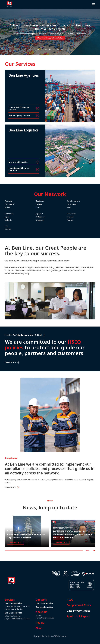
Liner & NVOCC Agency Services (26, 606)
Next (69, 50)
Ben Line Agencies (53, 603)
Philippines (49, 217)
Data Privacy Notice (87, 611)
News (48, 628)
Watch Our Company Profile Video (50, 38)
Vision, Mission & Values (54, 618)
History (47, 615)
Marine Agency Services (23, 609)
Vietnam (17, 229)
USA (15, 226)
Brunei (16, 208)
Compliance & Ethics (87, 605)
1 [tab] (38, 50)
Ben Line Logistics (53, 607)
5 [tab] (54, 50)
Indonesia (18, 214)
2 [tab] (42, 50)
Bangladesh (18, 204)
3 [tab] (46, 50)
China (47, 208)
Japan (16, 217)
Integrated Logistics (21, 616)
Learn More (19, 487)
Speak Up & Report (87, 616)
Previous (32, 50)
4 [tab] (50, 50)
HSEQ (79, 600)
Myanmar (48, 214)
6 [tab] (58, 50)
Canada (47, 204)
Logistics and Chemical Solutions (26, 619)
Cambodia (48, 201)
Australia (17, 201)
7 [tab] (62, 50)
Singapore (49, 220)
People (49, 623)
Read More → (15, 551)
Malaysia (17, 220)
